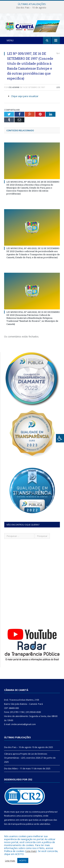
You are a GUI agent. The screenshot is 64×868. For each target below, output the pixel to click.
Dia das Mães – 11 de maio (17, 768)
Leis (58, 87)
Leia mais (31, 851)
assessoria (27, 816)
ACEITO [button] (23, 860)
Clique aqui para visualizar (25, 96)
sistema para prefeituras (45, 812)
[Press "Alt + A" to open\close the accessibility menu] (60, 438)
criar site (24, 812)
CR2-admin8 (14, 87)
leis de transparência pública (19, 824)
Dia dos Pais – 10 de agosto (31, 8)
